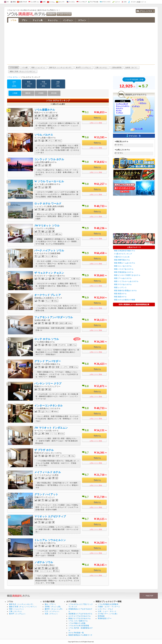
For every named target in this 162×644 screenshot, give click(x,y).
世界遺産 (101, 616)
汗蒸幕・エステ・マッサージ (109, 607)
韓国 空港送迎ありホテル (124, 272)
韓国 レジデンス (120, 287)
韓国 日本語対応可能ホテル (125, 251)
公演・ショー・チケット (107, 611)
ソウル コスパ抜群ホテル (78, 621)
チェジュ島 (38, 20)
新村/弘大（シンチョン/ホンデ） (61, 67)
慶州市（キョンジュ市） (54, 609)
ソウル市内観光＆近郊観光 (108, 604)
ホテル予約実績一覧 (76, 633)
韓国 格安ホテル (120, 294)
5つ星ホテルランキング (123, 254)
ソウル (13, 20)
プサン (25, 20)
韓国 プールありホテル (123, 278)
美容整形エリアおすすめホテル (80, 614)
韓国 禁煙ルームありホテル (125, 263)
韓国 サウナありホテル (123, 284)
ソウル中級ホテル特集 (77, 623)
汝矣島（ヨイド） (132, 67)
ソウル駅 (25, 67)
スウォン (82, 20)
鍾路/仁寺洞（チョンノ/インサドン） (23, 71)
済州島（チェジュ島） (53, 607)
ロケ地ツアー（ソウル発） (108, 614)
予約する (97, 118)
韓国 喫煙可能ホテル (122, 260)
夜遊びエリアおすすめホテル (80, 618)
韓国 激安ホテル (120, 297)
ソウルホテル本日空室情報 (79, 626)
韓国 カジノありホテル (123, 266)
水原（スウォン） (52, 614)
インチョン (68, 20)
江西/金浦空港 (117, 67)
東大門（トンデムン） (84, 67)
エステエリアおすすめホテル (80, 616)
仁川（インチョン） (52, 611)
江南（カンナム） (102, 67)
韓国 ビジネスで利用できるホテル (127, 275)
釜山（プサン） (51, 604)
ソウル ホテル (12, 77)
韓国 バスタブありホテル (124, 269)
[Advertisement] (81, 44)
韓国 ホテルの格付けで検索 (125, 300)
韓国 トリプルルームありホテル (126, 281)
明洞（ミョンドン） (38, 67)
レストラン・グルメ (105, 609)
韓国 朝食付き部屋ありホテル (125, 291)
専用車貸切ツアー (105, 618)
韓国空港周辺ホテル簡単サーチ (80, 635)
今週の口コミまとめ (122, 257)
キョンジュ (53, 20)
